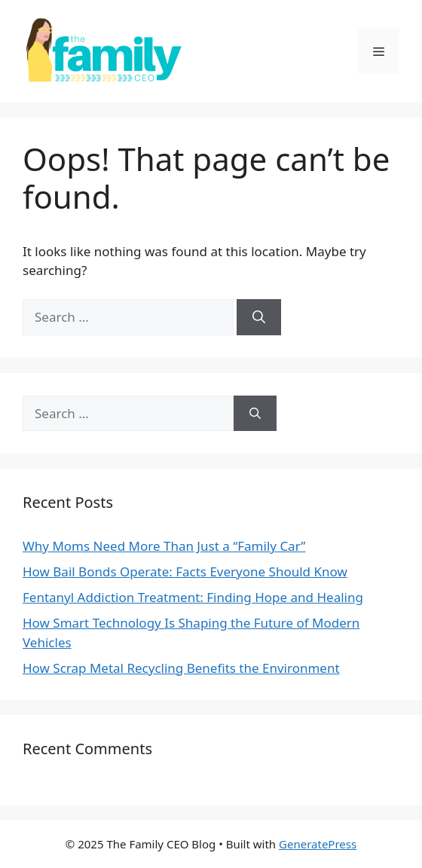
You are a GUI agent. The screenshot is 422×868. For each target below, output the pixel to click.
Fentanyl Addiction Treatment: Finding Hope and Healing (193, 597)
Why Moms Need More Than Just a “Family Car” (164, 546)
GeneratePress (318, 844)
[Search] (259, 317)
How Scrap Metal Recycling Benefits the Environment (181, 668)
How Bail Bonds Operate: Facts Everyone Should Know (185, 572)
